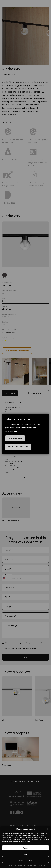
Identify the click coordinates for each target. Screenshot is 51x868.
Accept (25, 848)
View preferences (25, 860)
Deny (25, 854)
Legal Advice (41, 865)
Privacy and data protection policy (26, 865)
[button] (48, 829)
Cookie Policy (10, 865)
